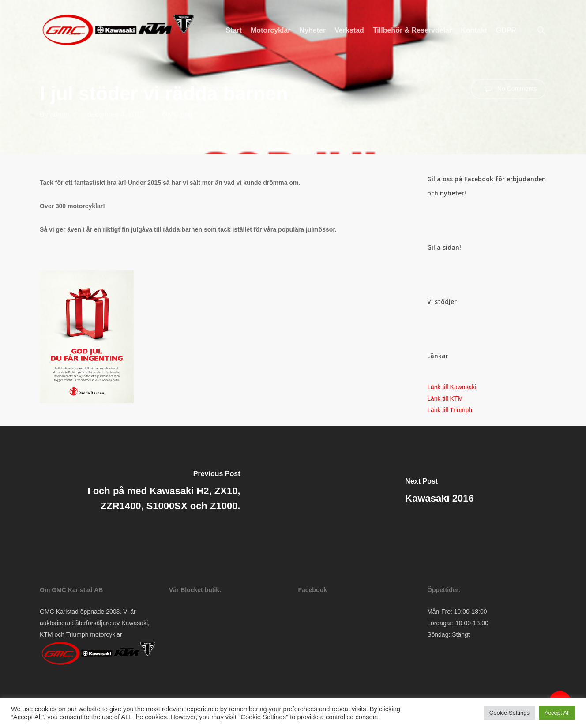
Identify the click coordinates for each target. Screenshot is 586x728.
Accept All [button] (557, 713)
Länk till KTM (445, 398)
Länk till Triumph (450, 410)
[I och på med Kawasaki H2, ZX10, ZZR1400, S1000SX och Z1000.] (146, 492)
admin (60, 114)
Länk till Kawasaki (452, 387)
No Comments (509, 89)
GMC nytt (177, 114)
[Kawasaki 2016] (439, 492)
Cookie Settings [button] (509, 713)
